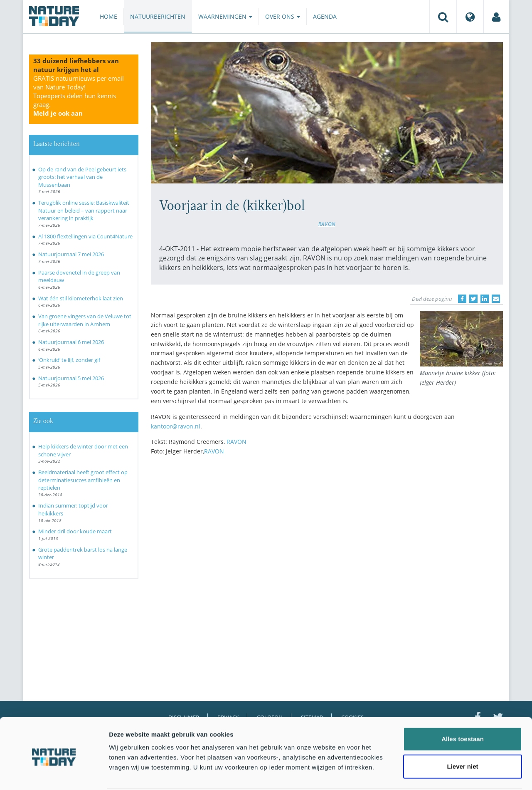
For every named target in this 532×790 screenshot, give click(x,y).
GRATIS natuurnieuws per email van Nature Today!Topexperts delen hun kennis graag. (79, 96)
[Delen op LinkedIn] (485, 299)
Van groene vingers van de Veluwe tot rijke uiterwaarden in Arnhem (85, 320)
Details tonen (449, 774)
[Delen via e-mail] (496, 299)
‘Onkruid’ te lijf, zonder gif (69, 360)
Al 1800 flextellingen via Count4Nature (85, 236)
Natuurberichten (158, 16)
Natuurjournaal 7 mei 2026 (71, 254)
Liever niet (462, 735)
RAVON (327, 224)
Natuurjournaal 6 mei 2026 (71, 342)
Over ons (283, 16)
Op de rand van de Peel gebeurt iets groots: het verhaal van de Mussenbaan (82, 177)
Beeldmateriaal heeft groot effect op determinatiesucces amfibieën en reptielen (83, 480)
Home (108, 16)
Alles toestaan (463, 708)
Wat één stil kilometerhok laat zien (81, 298)
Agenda (325, 16)
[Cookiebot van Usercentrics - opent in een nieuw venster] (54, 774)
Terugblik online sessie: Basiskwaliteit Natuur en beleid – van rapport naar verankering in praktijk (84, 210)
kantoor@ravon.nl (176, 426)
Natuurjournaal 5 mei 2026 (71, 378)
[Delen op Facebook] (462, 299)
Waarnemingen (225, 16)
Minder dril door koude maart (75, 531)
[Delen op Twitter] (473, 299)
